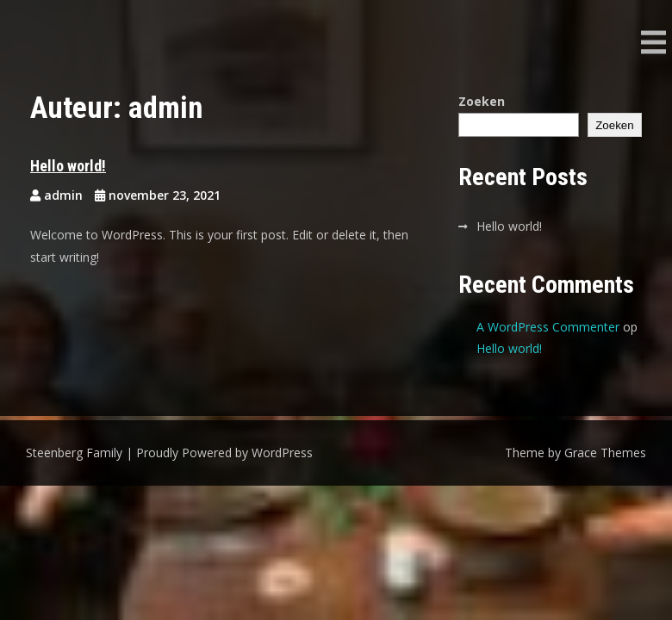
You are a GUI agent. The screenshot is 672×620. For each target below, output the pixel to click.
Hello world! (68, 166)
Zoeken (482, 101)
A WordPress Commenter (548, 327)
